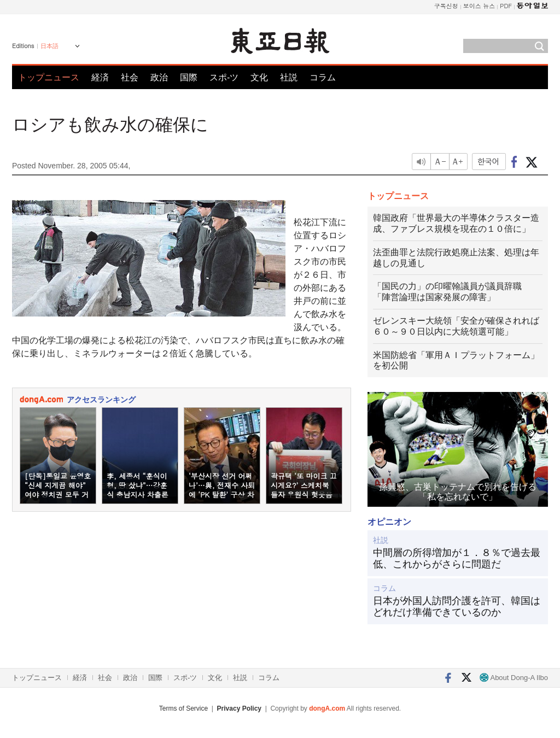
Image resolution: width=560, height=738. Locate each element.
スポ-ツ (224, 77)
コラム (323, 77)
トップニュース (49, 77)
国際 (189, 77)
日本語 (49, 46)
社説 (289, 77)
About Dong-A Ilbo (514, 678)
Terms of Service (183, 708)
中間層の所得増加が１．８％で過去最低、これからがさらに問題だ (457, 559)
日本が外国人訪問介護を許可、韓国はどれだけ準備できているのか (457, 607)
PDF (506, 6)
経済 (100, 77)
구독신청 (446, 6)
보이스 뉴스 (479, 6)
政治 (159, 77)
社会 (130, 77)
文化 (259, 77)
